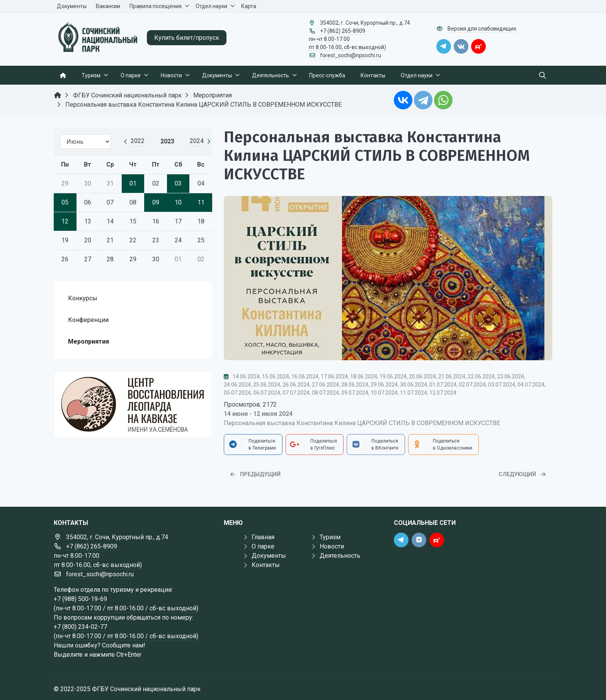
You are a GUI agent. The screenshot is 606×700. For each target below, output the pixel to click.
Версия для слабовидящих (482, 29)
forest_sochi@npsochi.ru (351, 55)
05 (65, 202)
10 (178, 202)
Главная (263, 537)
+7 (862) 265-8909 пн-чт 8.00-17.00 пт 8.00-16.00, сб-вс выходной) (347, 39)
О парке (263, 546)
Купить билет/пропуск (187, 38)
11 (201, 202)
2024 (197, 141)
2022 (138, 141)
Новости (332, 546)
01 (133, 183)
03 (178, 183)
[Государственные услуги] (133, 405)
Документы (269, 556)
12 (65, 221)
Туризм (330, 537)
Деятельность (340, 556)
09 (156, 202)
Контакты (266, 565)
